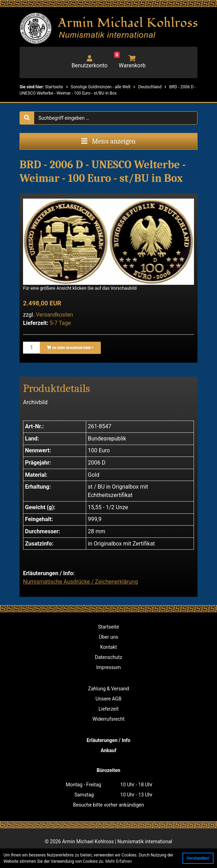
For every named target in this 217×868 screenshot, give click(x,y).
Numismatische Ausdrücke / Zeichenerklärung (80, 582)
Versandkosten (55, 315)
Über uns (108, 637)
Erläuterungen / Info (108, 740)
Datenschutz (108, 657)
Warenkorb (130, 62)
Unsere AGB (108, 699)
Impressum (108, 667)
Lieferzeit (108, 709)
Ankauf (109, 750)
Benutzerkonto (89, 62)
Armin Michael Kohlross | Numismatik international (117, 841)
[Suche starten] (27, 118)
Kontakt (108, 647)
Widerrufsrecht (108, 719)
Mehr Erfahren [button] (119, 861)
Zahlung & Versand (108, 689)
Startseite (108, 627)
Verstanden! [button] (198, 858)
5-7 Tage (60, 323)
